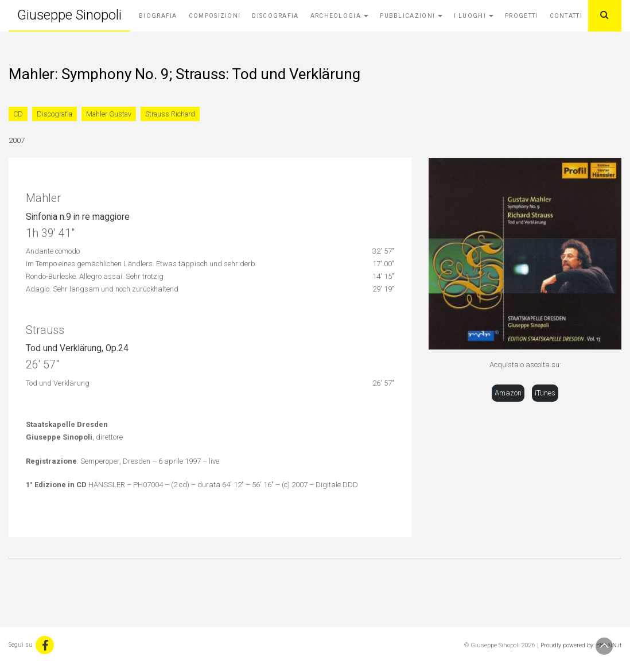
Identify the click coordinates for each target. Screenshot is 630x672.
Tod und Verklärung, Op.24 (77, 348)
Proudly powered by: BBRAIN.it (581, 645)
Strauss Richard (170, 114)
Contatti (566, 16)
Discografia (275, 16)
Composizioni (215, 16)
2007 (17, 140)
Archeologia (340, 16)
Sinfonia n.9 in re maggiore (78, 217)
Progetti (521, 16)
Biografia (158, 16)
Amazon (508, 393)
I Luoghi (474, 16)
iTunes (545, 393)
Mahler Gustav (109, 114)
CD (18, 114)
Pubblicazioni (411, 16)
